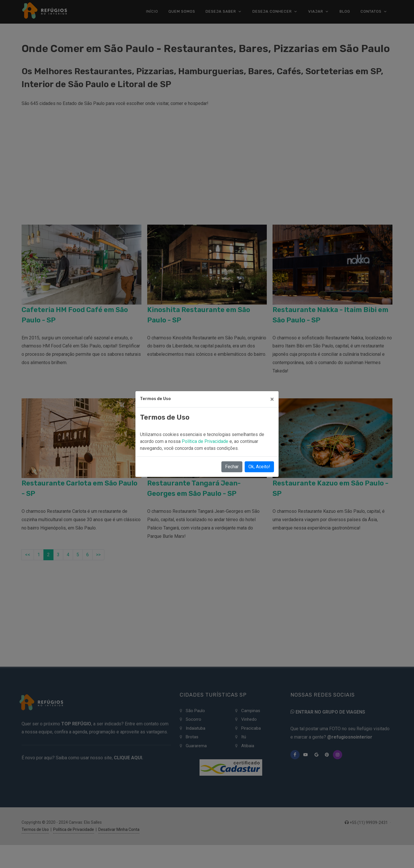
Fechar (232, 467)
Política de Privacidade (206, 441)
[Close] (272, 399)
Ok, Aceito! (259, 467)
